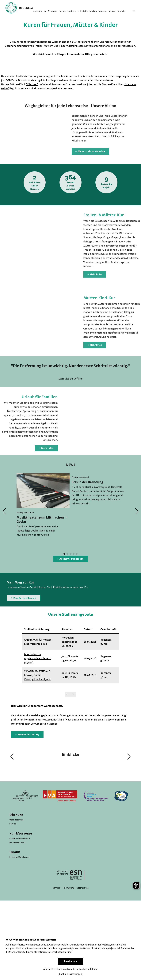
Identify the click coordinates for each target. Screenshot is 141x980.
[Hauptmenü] (134, 11)
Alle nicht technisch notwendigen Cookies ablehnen (70, 969)
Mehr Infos (94, 285)
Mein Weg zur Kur (20, 593)
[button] (64, 565)
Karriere (103, 11)
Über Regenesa (16, 895)
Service (112, 11)
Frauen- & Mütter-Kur (20, 914)
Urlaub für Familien (87, 11)
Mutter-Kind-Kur (68, 11)
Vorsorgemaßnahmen (101, 46)
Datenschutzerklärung (60, 952)
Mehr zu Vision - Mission (90, 163)
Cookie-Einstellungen (70, 974)
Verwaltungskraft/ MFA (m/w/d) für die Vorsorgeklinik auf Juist (37, 675)
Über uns (37, 11)
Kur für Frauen (51, 11)
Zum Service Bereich (23, 609)
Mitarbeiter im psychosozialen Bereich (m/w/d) (38, 658)
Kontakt (121, 11)
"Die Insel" (32, 84)
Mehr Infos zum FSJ (27, 735)
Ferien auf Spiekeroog (20, 932)
